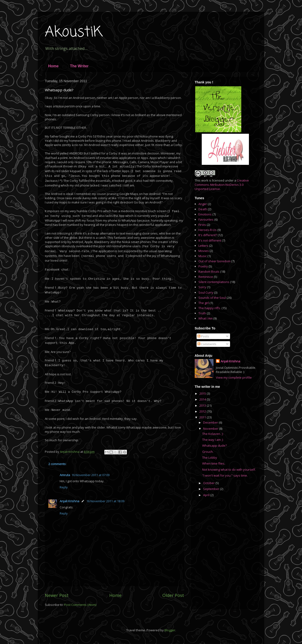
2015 (203, 393)
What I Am (206, 318)
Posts (203, 336)
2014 (203, 399)
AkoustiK (74, 32)
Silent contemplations (214, 282)
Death (203, 209)
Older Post (173, 595)
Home (53, 66)
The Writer (79, 66)
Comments (207, 344)
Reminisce (206, 277)
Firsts (202, 225)
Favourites (206, 219)
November (211, 429)
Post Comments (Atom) (80, 605)
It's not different (210, 240)
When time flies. (214, 463)
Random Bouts (209, 271)
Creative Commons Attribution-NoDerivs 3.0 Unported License (222, 185)
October (209, 483)
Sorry (202, 287)
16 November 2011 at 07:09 (90, 475)
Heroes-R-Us (208, 230)
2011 (203, 417)
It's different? (208, 235)
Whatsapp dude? (214, 446)
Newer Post (57, 595)
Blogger (170, 630)
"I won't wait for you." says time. (225, 475)
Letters (203, 246)
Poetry (203, 266)
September (212, 489)
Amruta (65, 475)
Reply (64, 487)
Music (203, 256)
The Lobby (210, 458)
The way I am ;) (213, 440)
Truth (202, 313)
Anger (203, 204)
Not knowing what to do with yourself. (229, 470)
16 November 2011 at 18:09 (105, 501)
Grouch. (208, 452)
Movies (204, 251)
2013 (203, 405)
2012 (203, 411)
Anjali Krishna (69, 501)
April (207, 495)
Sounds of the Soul (212, 298)
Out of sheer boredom (214, 261)
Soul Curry (206, 292)
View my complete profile (234, 377)
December (211, 422)
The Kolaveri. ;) (213, 434)
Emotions (205, 214)
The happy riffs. (210, 308)
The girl (204, 303)
